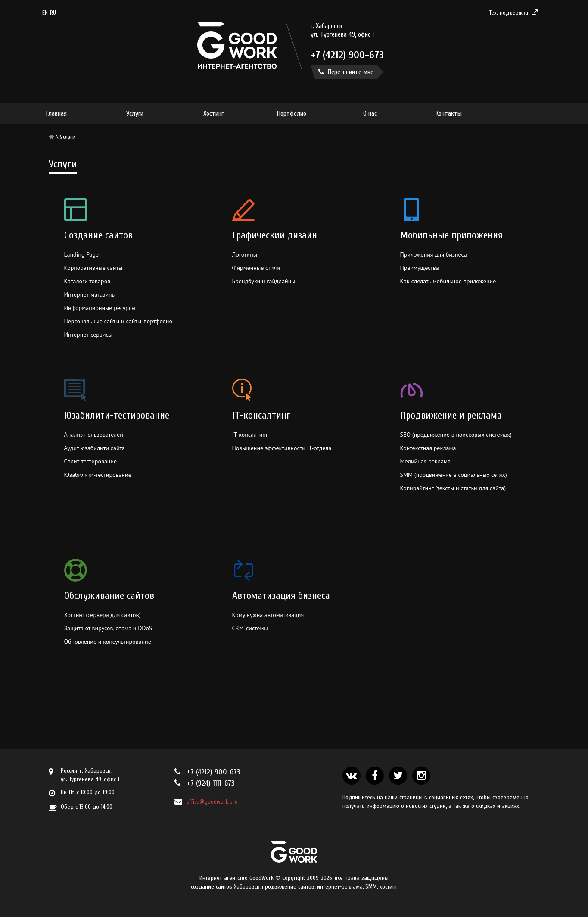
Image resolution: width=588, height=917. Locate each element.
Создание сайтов (98, 235)
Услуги (135, 113)
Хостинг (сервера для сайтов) (103, 615)
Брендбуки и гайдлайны (264, 281)
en (45, 13)
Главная (56, 113)
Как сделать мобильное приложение (448, 281)
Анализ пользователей (94, 435)
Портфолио (292, 113)
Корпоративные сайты (93, 268)
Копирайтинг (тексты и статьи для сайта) (453, 488)
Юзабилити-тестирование (117, 415)
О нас (370, 113)
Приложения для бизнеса (434, 254)
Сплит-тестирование (91, 461)
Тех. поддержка (513, 13)
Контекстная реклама (428, 448)
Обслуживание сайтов (109, 596)
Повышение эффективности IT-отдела (282, 448)
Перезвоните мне (346, 72)
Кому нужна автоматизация (268, 615)
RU (53, 13)
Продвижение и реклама (451, 415)
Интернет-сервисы (89, 335)
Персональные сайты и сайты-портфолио (118, 321)
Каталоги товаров (87, 281)
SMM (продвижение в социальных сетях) (454, 475)
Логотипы (245, 254)
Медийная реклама (425, 461)
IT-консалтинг (261, 415)
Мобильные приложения (451, 235)
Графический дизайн (275, 235)
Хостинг (213, 113)
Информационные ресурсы (100, 308)
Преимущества (420, 268)
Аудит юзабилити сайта (95, 448)
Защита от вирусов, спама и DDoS (108, 628)
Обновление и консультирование (108, 642)
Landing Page (82, 254)
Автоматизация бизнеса (281, 596)
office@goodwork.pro (212, 802)
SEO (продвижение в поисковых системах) (456, 435)
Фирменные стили (256, 268)
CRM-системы (250, 628)
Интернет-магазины (90, 294)
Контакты (449, 113)
